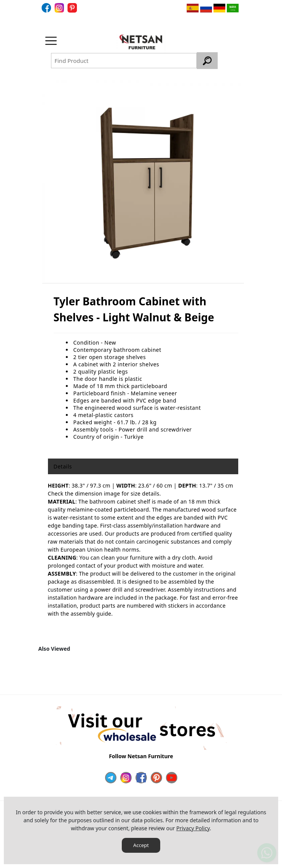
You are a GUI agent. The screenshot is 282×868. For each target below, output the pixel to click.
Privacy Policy (193, 828)
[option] (143, 181)
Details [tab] (63, 466)
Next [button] (233, 674)
